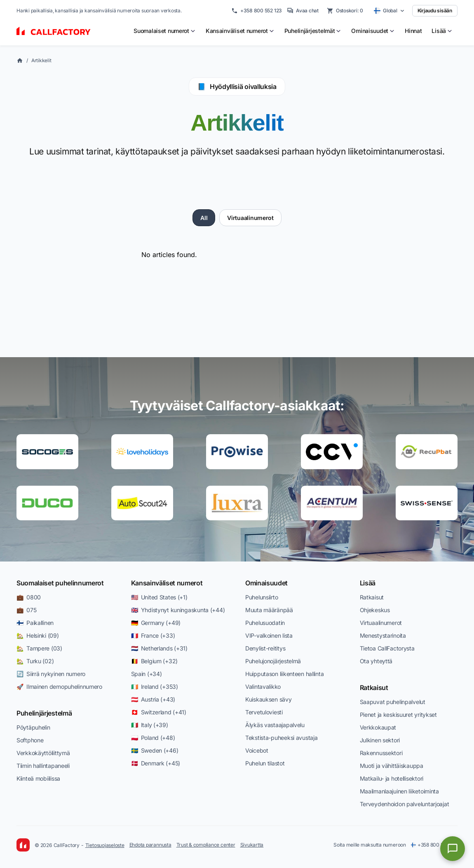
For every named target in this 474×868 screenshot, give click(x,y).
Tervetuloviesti (264, 712)
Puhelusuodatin (265, 623)
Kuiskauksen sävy (269, 699)
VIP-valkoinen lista (269, 635)
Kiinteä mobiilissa (38, 778)
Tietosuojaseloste (105, 845)
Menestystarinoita (383, 635)
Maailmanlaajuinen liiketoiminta (399, 791)
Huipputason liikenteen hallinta (284, 674)
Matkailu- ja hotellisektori (392, 778)
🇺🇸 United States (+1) (159, 597)
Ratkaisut (372, 597)
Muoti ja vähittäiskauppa (392, 766)
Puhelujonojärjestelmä (273, 661)
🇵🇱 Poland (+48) (153, 738)
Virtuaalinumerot (250, 218)
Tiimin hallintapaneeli (43, 766)
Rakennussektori (381, 753)
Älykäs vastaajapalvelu (275, 725)
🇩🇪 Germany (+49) (156, 623)
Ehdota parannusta (150, 845)
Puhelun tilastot (265, 763)
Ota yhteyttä (376, 661)
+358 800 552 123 (257, 11)
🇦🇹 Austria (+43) (153, 699)
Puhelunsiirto (262, 597)
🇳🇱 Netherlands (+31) (159, 648)
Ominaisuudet (266, 583)
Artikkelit (41, 60)
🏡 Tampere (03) (39, 648)
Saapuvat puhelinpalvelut (393, 702)
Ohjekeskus (375, 610)
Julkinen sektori (380, 740)
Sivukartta (252, 845)
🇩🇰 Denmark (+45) (156, 763)
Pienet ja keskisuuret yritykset (398, 715)
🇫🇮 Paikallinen (35, 623)
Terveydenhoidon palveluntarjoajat (405, 804)
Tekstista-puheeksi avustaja (281, 738)
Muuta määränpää (269, 610)
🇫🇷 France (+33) (153, 635)
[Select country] (389, 11)
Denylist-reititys (265, 648)
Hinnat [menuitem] (413, 31)
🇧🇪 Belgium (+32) (155, 661)
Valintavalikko (263, 687)
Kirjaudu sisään (435, 11)
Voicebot (257, 750)
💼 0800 (29, 597)
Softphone (30, 740)
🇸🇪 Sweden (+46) (155, 750)
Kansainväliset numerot (167, 583)
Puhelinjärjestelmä (44, 713)
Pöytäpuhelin (33, 727)
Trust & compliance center (206, 845)
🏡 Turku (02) (35, 661)
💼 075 (26, 610)
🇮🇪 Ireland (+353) (155, 687)
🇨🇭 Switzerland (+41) (159, 712)
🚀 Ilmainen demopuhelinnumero (59, 687)
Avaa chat (303, 11)
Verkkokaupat (378, 727)
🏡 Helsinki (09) (38, 635)
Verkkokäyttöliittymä (43, 753)
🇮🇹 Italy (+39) (150, 725)
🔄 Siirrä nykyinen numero (51, 674)
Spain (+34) (147, 674)
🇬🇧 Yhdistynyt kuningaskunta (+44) (178, 610)
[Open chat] (453, 849)
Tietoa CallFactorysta (387, 648)
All (204, 218)
